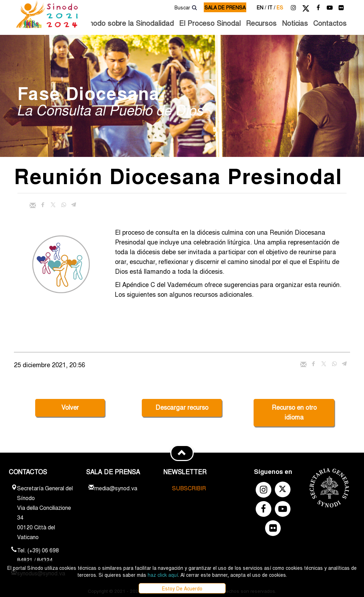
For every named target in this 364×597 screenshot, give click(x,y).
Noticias (295, 23)
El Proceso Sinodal (210, 23)
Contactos (330, 23)
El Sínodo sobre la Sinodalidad (124, 23)
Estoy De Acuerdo (182, 588)
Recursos (261, 23)
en (261, 7)
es (280, 7)
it (271, 7)
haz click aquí (163, 575)
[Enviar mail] (33, 205)
